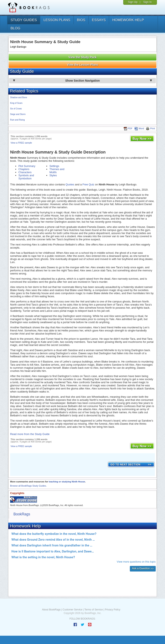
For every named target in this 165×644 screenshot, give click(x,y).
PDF (128, 128)
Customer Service (72, 610)
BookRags (22, 514)
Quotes (70, 184)
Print (150, 128)
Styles (53, 175)
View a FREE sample (21, 143)
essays (99, 20)
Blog (15, 28)
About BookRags (51, 610)
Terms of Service (94, 610)
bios (81, 20)
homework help (128, 20)
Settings (54, 166)
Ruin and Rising (17, 120)
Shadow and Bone (19, 97)
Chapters (24, 169)
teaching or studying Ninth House (67, 482)
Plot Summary (27, 166)
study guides (24, 20)
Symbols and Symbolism (26, 177)
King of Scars (16, 103)
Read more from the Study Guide (30, 434)
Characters (25, 172)
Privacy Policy (113, 610)
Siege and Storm (18, 114)
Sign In (147, 2)
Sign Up (133, 2)
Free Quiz (88, 184)
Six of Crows (16, 109)
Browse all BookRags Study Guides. (28, 486)
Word (139, 128)
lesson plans (57, 20)
